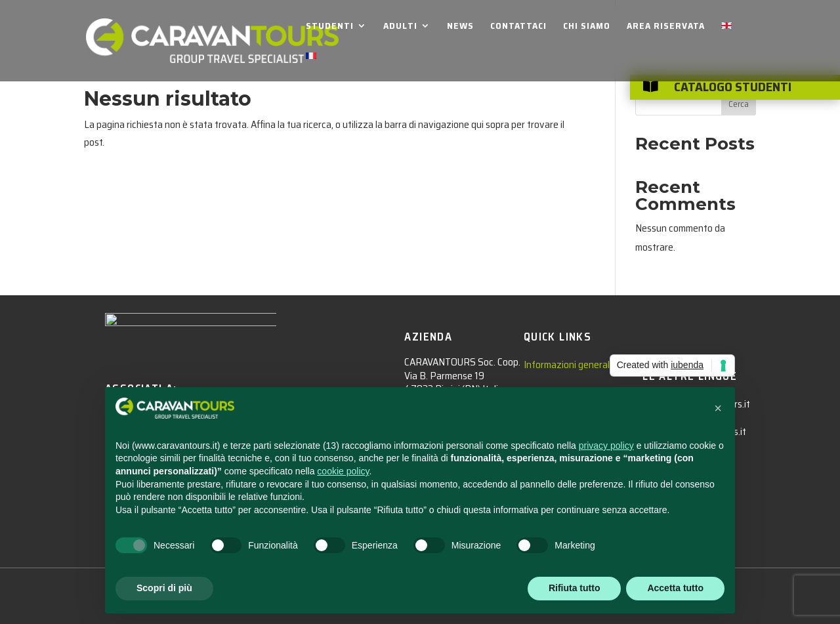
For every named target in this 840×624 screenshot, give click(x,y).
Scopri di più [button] (164, 588)
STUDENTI (330, 27)
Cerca (739, 104)
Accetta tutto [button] (675, 588)
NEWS (460, 27)
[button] (718, 408)
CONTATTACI (518, 27)
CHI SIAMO (587, 27)
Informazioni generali (568, 364)
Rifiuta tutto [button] (575, 588)
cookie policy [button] (343, 471)
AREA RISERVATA (666, 27)
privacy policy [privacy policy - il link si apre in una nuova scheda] (606, 446)
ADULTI (400, 27)
